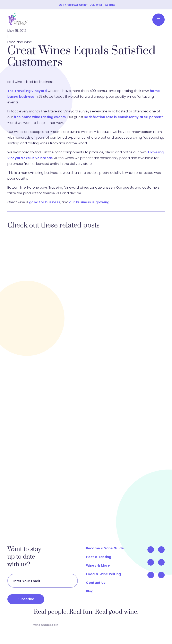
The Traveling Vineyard (27, 91)
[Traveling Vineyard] (18, 19)
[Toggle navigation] (158, 20)
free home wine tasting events (40, 117)
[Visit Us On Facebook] (153, 550)
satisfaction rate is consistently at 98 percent (123, 117)
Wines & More (100, 565)
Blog (92, 591)
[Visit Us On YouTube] (153, 562)
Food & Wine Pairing (106, 574)
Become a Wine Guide (107, 548)
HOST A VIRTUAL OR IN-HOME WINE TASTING (86, 5)
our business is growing (89, 202)
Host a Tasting (101, 557)
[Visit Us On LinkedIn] (164, 562)
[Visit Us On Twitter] (164, 550)
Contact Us (98, 583)
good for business (45, 202)
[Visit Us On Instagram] (164, 575)
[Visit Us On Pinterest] (153, 575)
